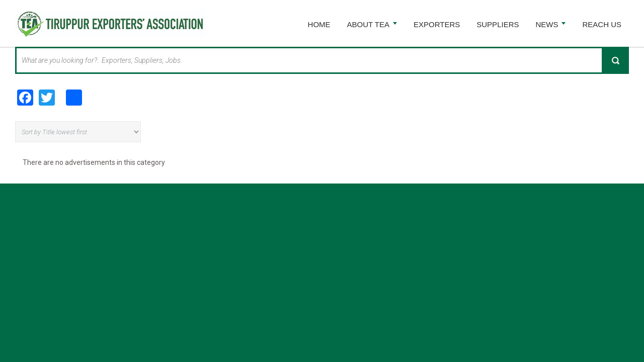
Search (615, 60)
